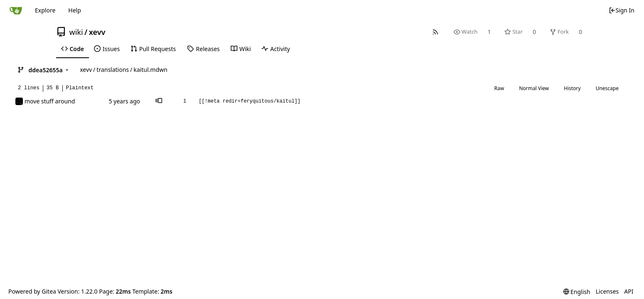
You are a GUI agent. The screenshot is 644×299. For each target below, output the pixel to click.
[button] (159, 101)
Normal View (534, 88)
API (629, 291)
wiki (76, 32)
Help (75, 10)
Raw (499, 88)
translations (113, 70)
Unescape (607, 88)
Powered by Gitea (32, 291)
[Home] (16, 10)
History (572, 88)
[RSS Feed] (435, 32)
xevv (97, 32)
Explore (45, 10)
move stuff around (50, 101)
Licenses (607, 291)
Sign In (622, 10)
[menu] (577, 292)
